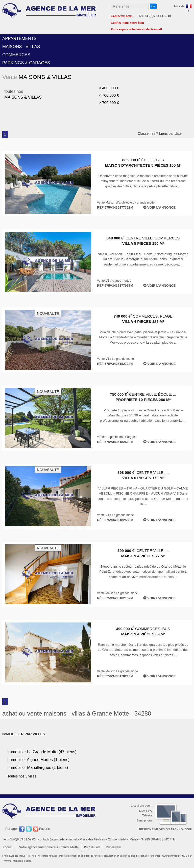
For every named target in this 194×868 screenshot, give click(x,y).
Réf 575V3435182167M (115, 598)
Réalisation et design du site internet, (125, 856)
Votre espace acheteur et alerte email (136, 29)
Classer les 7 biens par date (165, 133)
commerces (16, 55)
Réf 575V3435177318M (115, 207)
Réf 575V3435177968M (115, 286)
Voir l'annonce (160, 207)
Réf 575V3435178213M (115, 676)
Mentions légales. (22, 861)
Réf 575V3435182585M (115, 520)
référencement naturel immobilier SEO (167, 856)
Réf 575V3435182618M (115, 442)
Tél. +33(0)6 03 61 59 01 (155, 16)
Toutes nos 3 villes (22, 776)
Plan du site (92, 847)
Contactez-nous (122, 16)
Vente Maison (117, 593)
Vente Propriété (117, 437)
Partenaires (113, 847)
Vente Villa (114, 281)
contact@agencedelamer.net (58, 839)
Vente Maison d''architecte (126, 203)
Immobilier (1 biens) (38, 760)
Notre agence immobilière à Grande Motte (49, 847)
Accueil (8, 847)
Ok (153, 6)
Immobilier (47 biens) (42, 752)
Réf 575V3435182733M (115, 364)
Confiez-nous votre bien (127, 23)
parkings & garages (26, 63)
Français (179, 6)
